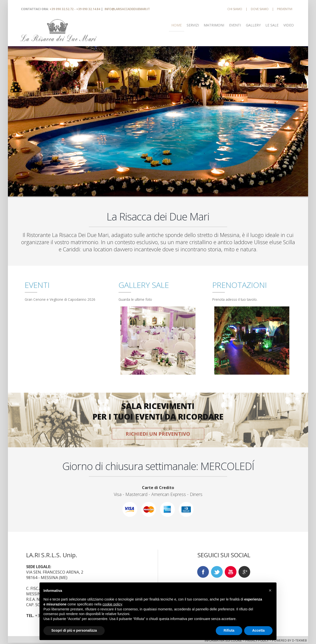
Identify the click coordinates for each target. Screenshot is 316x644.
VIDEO (289, 25)
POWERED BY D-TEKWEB (289, 640)
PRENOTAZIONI (240, 285)
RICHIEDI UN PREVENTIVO (158, 434)
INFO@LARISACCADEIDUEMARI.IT (127, 9)
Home (177, 25)
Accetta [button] (258, 630)
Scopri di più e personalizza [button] (74, 630)
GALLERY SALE (144, 285)
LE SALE (272, 25)
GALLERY (253, 25)
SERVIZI (193, 25)
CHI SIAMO (235, 9)
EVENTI (235, 25)
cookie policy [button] (112, 604)
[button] (270, 590)
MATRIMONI (214, 25)
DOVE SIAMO (260, 9)
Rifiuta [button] (229, 630)
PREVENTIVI (285, 9)
